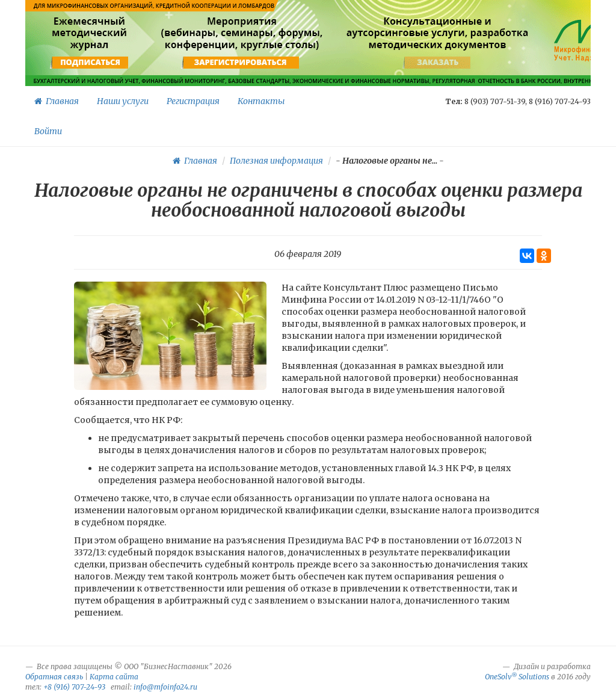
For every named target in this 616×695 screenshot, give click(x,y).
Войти (48, 131)
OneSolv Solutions (517, 677)
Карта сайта (114, 677)
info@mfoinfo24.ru (165, 687)
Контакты (261, 101)
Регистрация (193, 101)
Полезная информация (276, 161)
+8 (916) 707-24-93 (74, 687)
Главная (57, 101)
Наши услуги (123, 101)
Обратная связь (54, 677)
